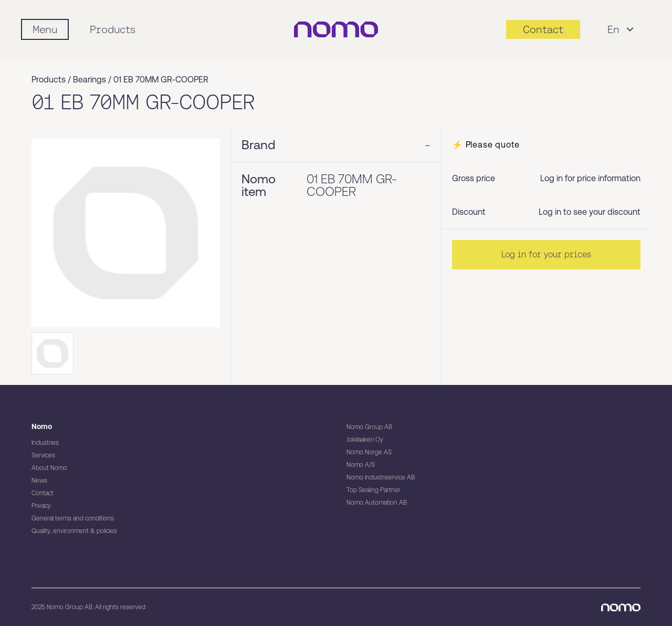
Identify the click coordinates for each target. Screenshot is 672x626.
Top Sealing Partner (374, 490)
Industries (45, 443)
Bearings (90, 80)
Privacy (41, 506)
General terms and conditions (73, 518)
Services (43, 455)
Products (113, 29)
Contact (43, 493)
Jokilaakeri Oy (365, 440)
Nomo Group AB (369, 427)
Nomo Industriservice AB (381, 477)
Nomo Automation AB (377, 503)
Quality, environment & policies (74, 531)
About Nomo (49, 468)
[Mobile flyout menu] (45, 29)
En (622, 29)
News (39, 481)
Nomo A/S (361, 465)
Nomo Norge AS (369, 452)
